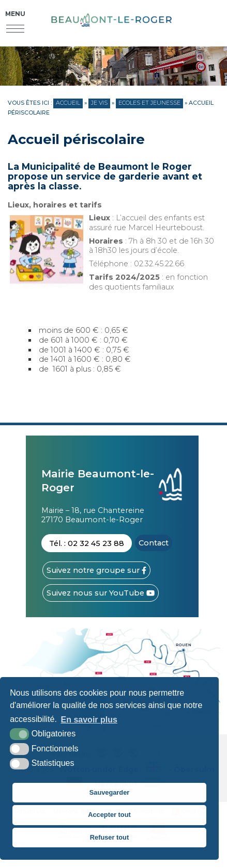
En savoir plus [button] (89, 720)
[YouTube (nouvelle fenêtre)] (101, 593)
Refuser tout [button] (109, 837)
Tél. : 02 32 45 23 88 (87, 543)
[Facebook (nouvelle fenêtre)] (96, 570)
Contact (154, 543)
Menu (15, 14)
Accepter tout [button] (109, 815)
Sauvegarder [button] (110, 792)
